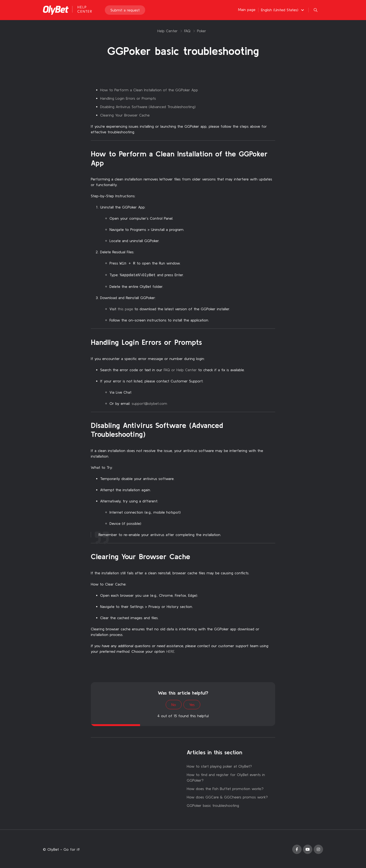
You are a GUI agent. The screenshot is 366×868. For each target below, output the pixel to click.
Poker (202, 31)
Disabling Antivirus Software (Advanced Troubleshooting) (148, 107)
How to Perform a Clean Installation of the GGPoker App (149, 90)
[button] (283, 10)
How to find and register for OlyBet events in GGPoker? (226, 776)
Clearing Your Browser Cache (125, 115)
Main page (247, 10)
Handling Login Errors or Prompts (128, 98)
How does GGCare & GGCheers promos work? (227, 796)
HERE (170, 650)
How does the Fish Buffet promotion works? (225, 788)
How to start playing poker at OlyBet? (219, 765)
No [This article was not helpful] (174, 704)
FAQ (187, 31)
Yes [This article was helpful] (192, 704)
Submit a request (125, 10)
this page (125, 308)
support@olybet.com (149, 402)
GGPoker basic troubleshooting (213, 804)
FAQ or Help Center (180, 369)
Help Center (167, 31)
